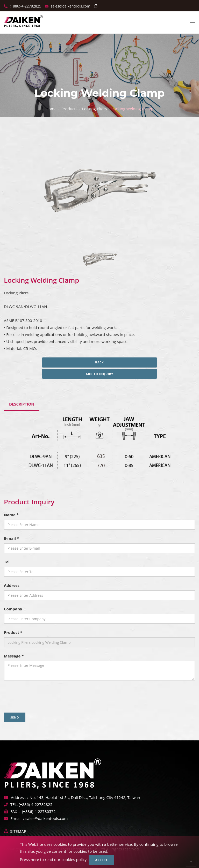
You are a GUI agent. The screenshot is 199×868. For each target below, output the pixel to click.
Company (13, 609)
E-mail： (15, 818)
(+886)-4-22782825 (25, 6)
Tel (7, 562)
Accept (101, 860)
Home (51, 109)
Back (99, 362)
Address (12, 585)
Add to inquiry (99, 374)
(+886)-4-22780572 (39, 811)
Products (69, 109)
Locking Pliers (94, 109)
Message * (14, 656)
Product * (13, 632)
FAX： (13, 811)
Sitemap (18, 831)
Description (22, 404)
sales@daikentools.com (47, 818)
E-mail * (11, 538)
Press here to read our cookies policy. (54, 859)
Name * (11, 515)
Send (15, 717)
